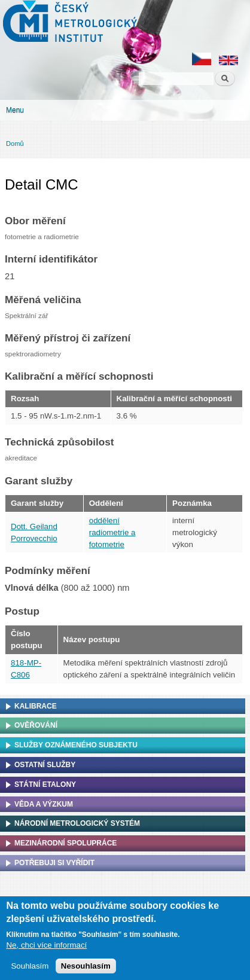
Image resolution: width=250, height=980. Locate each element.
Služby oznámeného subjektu (76, 745)
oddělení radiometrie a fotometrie (112, 532)
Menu (15, 110)
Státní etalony (45, 784)
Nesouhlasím (86, 970)
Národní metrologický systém (77, 823)
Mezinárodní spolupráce (65, 843)
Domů (15, 144)
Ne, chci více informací (46, 948)
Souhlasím (30, 970)
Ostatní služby (45, 765)
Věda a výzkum (44, 804)
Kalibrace (36, 706)
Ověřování (36, 725)
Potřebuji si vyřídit (54, 863)
